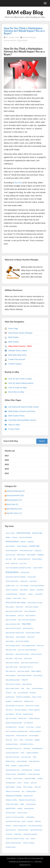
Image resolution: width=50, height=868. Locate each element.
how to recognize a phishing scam (17, 731)
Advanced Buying (29, 37)
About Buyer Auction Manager (20, 333)
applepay (31, 542)
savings (19, 787)
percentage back (27, 770)
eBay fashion (10, 637)
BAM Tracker (14, 342)
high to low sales (11, 718)
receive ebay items (34, 774)
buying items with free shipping (16, 577)
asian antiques (10, 546)
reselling (40, 778)
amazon (15, 537)
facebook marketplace (23, 697)
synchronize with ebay (13, 821)
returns (20, 783)
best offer (9, 559)
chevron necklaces (12, 590)
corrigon (30, 594)
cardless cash (10, 586)
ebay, (28, 688)
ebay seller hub (11, 671)
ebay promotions (36, 654)
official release (10, 761)
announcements (12, 541)
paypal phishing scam (13, 770)
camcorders (33, 581)
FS (29, 865)
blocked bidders (37, 559)
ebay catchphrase (30, 611)
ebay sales (9, 658)
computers (22, 594)
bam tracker (31, 555)
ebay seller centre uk (26, 667)
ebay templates (11, 675)
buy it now (23, 563)
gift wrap (19, 714)
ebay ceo (21, 615)
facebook (33, 693)
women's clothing (29, 843)
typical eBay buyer (36, 830)
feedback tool (18, 701)
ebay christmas (30, 615)
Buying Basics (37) (14, 500)
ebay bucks (20, 607)
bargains (41, 555)
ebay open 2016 (11, 650)
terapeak (30, 821)
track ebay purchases (35, 826)
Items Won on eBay (16, 392)
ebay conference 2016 (13, 624)
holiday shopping (34, 718)
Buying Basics (22, 40)
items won (9, 740)
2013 (7, 469)
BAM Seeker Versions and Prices (22, 411)
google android (28, 714)
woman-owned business (13, 843)
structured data (11, 813)
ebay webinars (27, 684)
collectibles (40, 590)
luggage (37, 740)
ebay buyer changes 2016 (14, 611)
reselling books (11, 783)
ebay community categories (27, 620)
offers (35, 757)
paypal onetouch (24, 766)
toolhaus (8, 826)
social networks (31, 804)
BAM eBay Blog (25, 12)
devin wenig (17, 598)
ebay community (11, 620)
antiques (23, 542)
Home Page (13, 328)
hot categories (28, 723)
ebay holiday (10, 641)
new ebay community (12, 757)
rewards (26, 783)
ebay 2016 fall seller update (16, 603)
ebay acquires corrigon (35, 603)
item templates (34, 736)
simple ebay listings (12, 804)
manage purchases (12, 744)
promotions (22, 774)
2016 (7, 460)
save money (10, 787)
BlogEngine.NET (24, 862)
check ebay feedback (37, 586)
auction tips (34, 546)
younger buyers (11, 847)
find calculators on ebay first (15, 706)
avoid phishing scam (26, 550)
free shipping (10, 714)
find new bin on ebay (32, 706)
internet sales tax (22, 736)
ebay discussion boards (13, 628)
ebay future (31, 637)
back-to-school (10, 555)
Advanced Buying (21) (16, 491)
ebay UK (25, 680)
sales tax (33, 783)
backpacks (38, 550)
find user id (9, 710)
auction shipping (22, 546)
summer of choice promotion (15, 817)
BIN (15, 559)
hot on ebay (30, 727)
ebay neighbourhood (28, 645)
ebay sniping (36, 671)
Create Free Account (17, 359)
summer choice (22, 813)
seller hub (38, 787)
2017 (7, 456)
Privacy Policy (14, 429)
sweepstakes (30, 817)
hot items (21, 727)
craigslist (8, 598)
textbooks (38, 821)
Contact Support (15, 364)
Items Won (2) (12, 504)
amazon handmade (25, 537)
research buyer (18, 778)
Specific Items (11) (14, 513)
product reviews (11, 774)
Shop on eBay (14, 425)
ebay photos (10, 654)
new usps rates (26, 757)
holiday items (23, 718)
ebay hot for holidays (22, 641)
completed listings (11, 594)
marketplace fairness (27, 744)
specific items (11, 808)
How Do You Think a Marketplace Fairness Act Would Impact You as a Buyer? (24, 31)
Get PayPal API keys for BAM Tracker (24, 407)
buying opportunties (12, 581)
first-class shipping (21, 710)
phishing (37, 770)
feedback (9, 701)
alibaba (8, 537)
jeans (16, 740)
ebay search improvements (30, 663)
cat (17, 586)
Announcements (10, 40)
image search (10, 736)
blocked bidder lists (24, 559)
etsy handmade (23, 693)
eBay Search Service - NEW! (20, 346)
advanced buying (23, 533)
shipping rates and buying (27, 800)
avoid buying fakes (12, 550)
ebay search (28, 658)
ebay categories (11, 615)
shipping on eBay (11, 800)
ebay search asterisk (12, 663)
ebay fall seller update (33, 633)
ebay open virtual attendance (27, 650)
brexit (7, 563)
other (8, 766)
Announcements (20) (15, 495)
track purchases (11, 830)
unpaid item (18, 834)
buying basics (12, 572)
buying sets (24, 581)
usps (27, 839)
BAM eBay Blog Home (17, 355)
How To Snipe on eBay (18, 388)
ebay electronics (28, 628)
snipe (22, 804)
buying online (32, 577)
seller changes (28, 787)
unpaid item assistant (30, 834)
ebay (23, 688)
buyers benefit (38, 568)
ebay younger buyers (12, 688)
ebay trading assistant (13, 680)
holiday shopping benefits (14, 723)
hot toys (38, 727)
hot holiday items (11, 727)
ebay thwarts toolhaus (24, 675)
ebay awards (10, 607)
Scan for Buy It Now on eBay (20, 379)
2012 (7, 473)
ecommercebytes (37, 688)
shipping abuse (31, 791)
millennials (27, 748)
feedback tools (29, 701)
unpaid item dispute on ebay (15, 839)
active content (10, 533)
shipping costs (28, 796)
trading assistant (23, 830)
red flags (8, 778)
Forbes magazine (34, 710)
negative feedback (32, 753)
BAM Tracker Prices (16, 416)
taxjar (24, 821)
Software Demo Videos (18, 351)
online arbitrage (22, 761)
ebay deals (26, 624)
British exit (14, 563)
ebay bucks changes (32, 607)
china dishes (24, 590)
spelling (20, 808)
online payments (34, 761)
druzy (24, 598)
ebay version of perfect (13, 684)
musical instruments (12, 753)
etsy (15, 693)
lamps (21, 740)
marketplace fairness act (14, 748)
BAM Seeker (14, 337)
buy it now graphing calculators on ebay (18, 568)
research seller (30, 778)
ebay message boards (13, 645)
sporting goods (29, 808)
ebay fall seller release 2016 (15, 633)
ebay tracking (38, 675)
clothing (32, 590)
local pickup (29, 740)
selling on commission (13, 791)
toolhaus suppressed (20, 826)
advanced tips (37, 533)
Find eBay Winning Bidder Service (22, 420)
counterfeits (39, 594)
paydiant (14, 766)
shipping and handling (14, 796)
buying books (25, 572)
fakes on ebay (37, 697)
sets (23, 791)
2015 (7, 464)
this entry (18, 183)
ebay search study (12, 667)
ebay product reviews (22, 654)
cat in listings (24, 586)
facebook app (10, 697)
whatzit (33, 839)
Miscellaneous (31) (14, 509)
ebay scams (18, 658)
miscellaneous (37, 748)
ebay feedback (21, 637)
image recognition (35, 731)
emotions (9, 693)
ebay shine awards (23, 671)
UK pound (9, 834)
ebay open (40, 645)
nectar (22, 753)
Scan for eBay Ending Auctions (21, 383)
